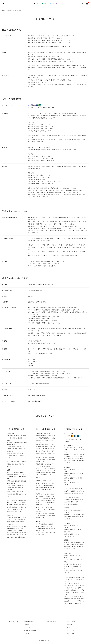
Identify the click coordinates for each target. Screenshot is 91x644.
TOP (3, 11)
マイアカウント (71, 621)
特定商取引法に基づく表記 (30, 630)
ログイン (69, 627)
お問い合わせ (70, 633)
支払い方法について (29, 627)
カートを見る (70, 630)
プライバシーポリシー (29, 633)
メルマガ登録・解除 (51, 621)
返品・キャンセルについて (30, 624)
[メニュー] (4, 4)
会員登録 (69, 624)
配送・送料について (29, 621)
